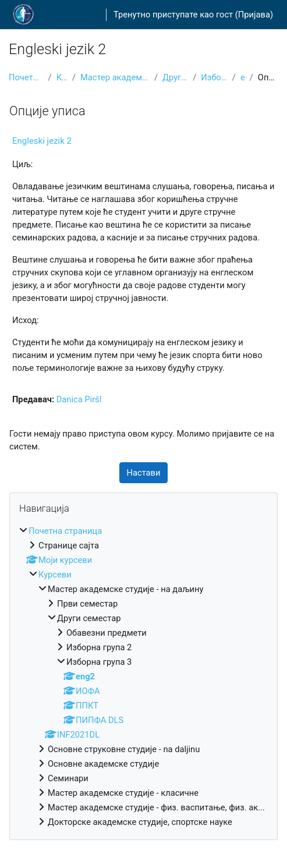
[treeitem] (143, 677)
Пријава (254, 15)
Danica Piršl (79, 399)
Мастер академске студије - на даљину (115, 77)
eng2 (243, 77)
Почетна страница (26, 77)
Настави (144, 473)
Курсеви (62, 77)
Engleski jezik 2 (42, 141)
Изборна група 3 (214, 77)
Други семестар (175, 77)
